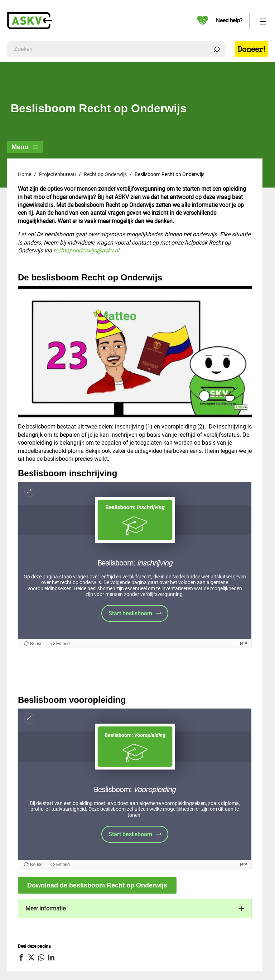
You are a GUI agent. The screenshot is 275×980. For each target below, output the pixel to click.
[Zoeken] (217, 49)
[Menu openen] (263, 21)
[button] (135, 909)
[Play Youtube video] (135, 352)
